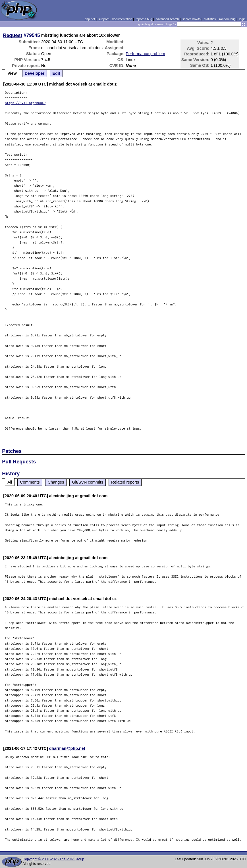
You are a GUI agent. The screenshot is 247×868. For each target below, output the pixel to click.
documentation (122, 19)
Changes (56, 482)
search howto (191, 19)
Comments (30, 482)
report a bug (144, 19)
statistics (210, 19)
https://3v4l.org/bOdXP (25, 103)
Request (13, 35)
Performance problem (145, 54)
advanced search (167, 19)
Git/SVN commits (88, 482)
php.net (90, 19)
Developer (35, 73)
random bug (227, 19)
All (10, 482)
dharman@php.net (67, 748)
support (103, 19)
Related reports (125, 482)
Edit (56, 73)
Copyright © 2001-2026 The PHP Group (53, 859)
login (242, 19)
